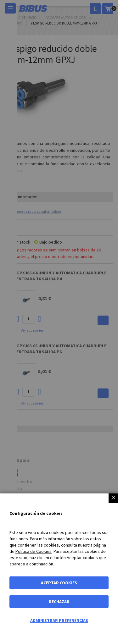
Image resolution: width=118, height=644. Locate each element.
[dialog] (59, 322)
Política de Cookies (34, 551)
